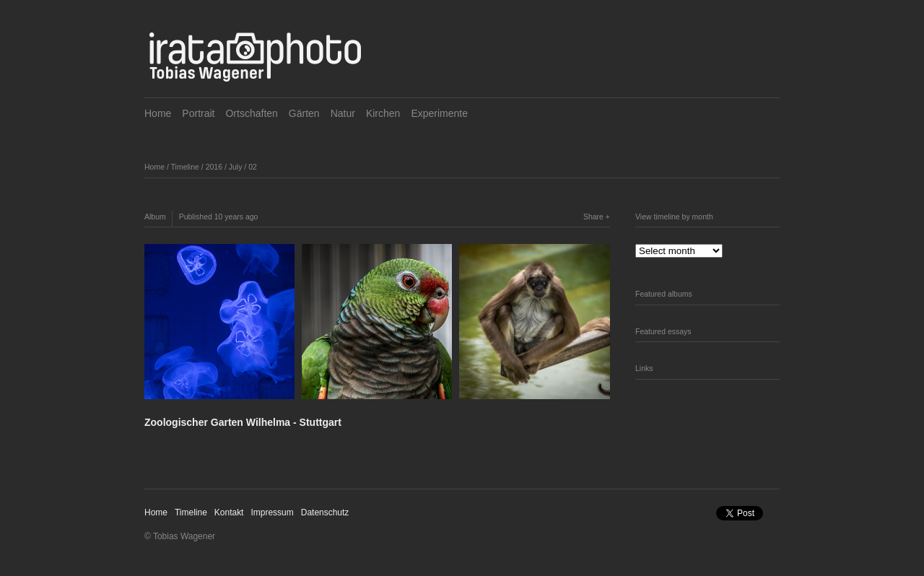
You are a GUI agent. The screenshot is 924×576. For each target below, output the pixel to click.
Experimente (439, 113)
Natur (343, 113)
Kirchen (383, 113)
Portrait (198, 113)
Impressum (272, 512)
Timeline (185, 167)
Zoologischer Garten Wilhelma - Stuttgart (243, 422)
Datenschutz (325, 512)
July (236, 167)
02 (253, 167)
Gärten (304, 113)
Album (155, 217)
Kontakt (229, 512)
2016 (214, 167)
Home (158, 113)
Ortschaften (251, 113)
